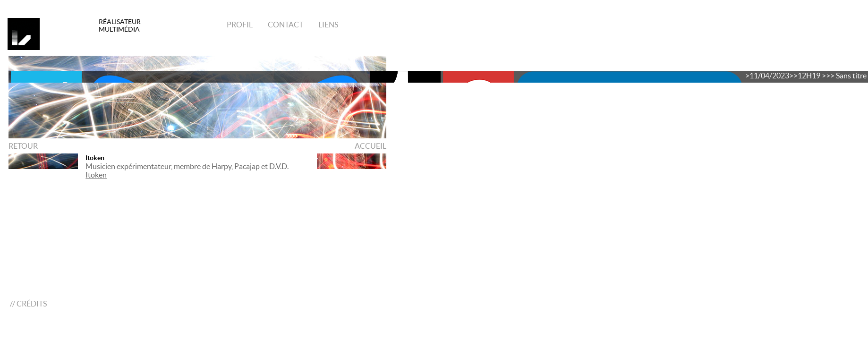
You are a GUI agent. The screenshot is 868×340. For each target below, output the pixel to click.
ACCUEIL (370, 146)
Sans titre (851, 76)
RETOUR (23, 146)
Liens (328, 25)
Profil (240, 25)
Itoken (95, 158)
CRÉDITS (32, 304)
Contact (285, 25)
